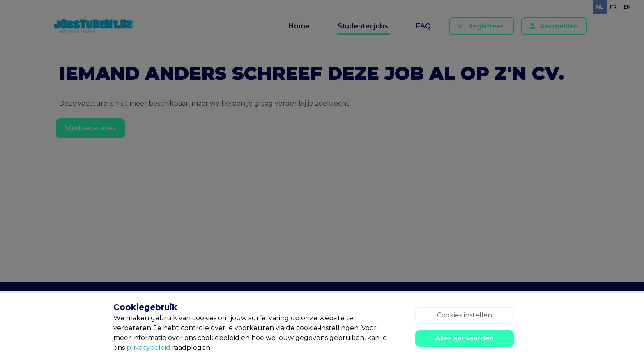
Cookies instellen (465, 315)
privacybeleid (148, 348)
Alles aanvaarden (465, 338)
